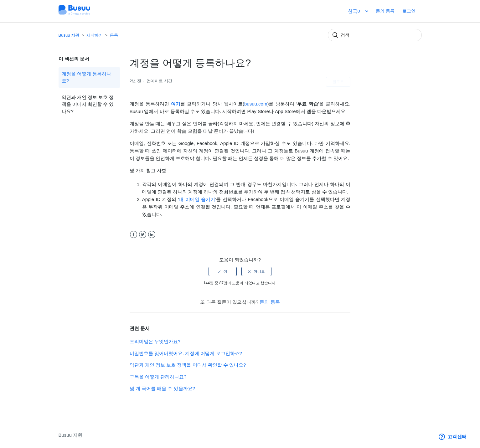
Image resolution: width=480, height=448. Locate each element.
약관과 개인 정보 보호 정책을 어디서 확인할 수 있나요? (88, 104)
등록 (114, 35)
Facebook (134, 235)
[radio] (223, 271)
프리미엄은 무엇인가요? (155, 341)
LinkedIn (152, 235)
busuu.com (256, 104)
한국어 (356, 11)
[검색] (375, 35)
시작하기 (95, 35)
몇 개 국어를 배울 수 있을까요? (162, 388)
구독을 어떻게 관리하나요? (158, 377)
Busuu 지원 (69, 35)
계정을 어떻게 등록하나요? (86, 77)
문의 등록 (385, 11)
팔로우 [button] (338, 82)
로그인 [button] (409, 11)
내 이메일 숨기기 (197, 199)
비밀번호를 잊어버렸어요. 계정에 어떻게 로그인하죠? (186, 353)
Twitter (143, 235)
